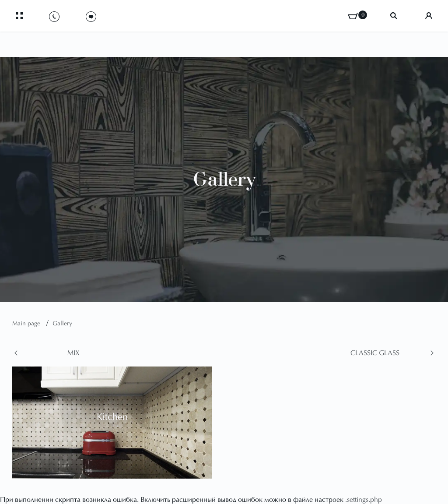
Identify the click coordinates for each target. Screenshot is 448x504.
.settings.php (364, 500)
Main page (27, 324)
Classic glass (375, 353)
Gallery (62, 324)
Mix (73, 353)
